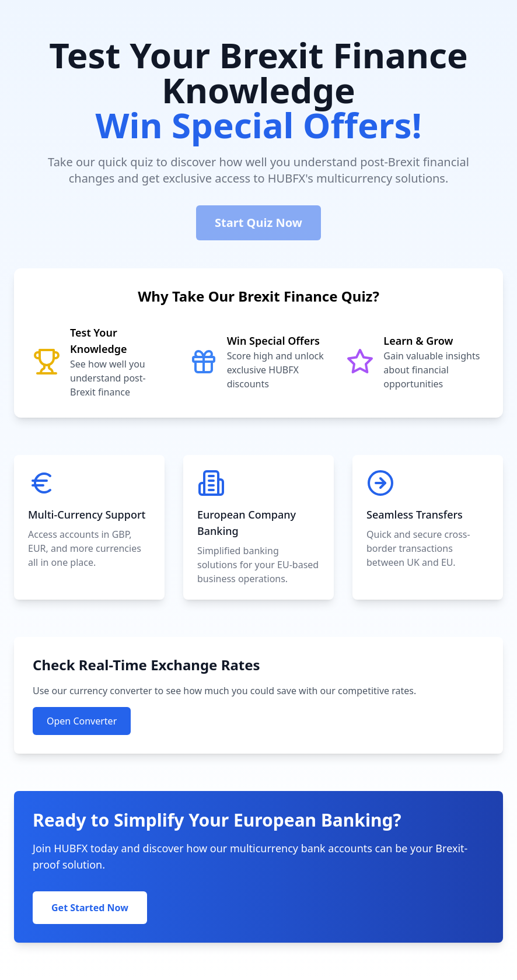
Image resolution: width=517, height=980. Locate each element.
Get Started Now (90, 908)
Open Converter (82, 721)
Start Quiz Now (258, 223)
